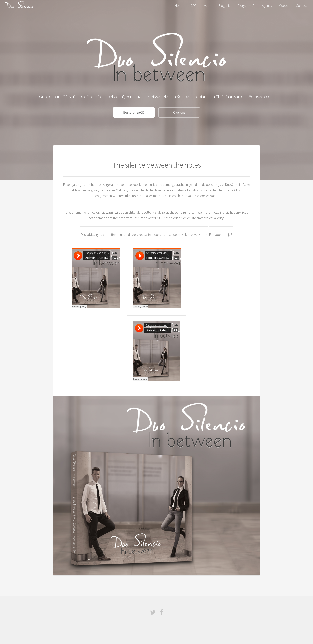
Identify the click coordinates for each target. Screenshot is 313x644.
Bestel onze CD (134, 112)
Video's (284, 6)
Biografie (224, 6)
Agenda (267, 6)
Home (179, 6)
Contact (301, 6)
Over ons (179, 112)
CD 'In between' (201, 6)
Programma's (246, 6)
